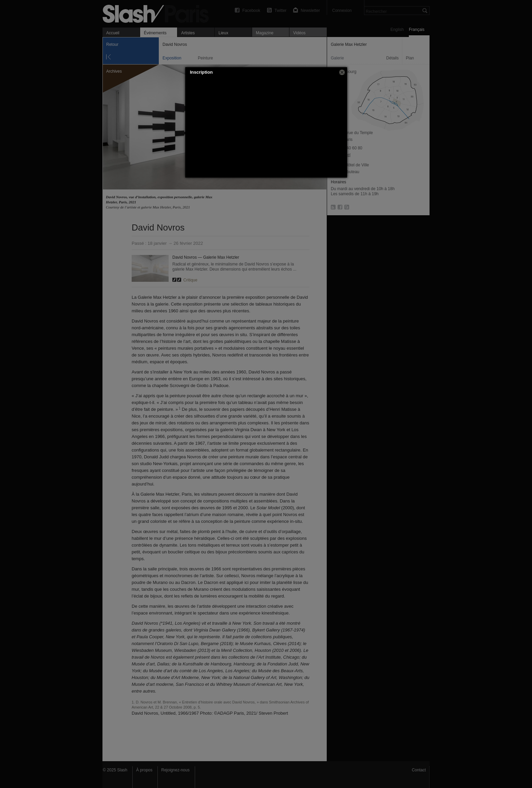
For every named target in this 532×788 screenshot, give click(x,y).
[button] (342, 72)
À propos (144, 770)
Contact (419, 770)
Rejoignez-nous (175, 770)
